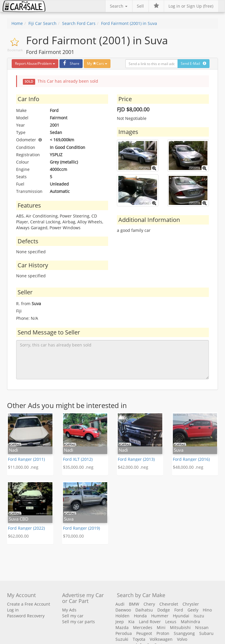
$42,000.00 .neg (133, 467)
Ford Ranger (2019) (81, 528)
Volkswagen (161, 639)
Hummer (160, 616)
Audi (120, 604)
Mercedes (143, 627)
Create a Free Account (29, 604)
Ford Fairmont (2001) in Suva (129, 23)
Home (17, 23)
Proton (163, 633)
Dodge (164, 610)
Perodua (124, 633)
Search (119, 6)
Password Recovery (26, 616)
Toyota (139, 639)
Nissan (202, 627)
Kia (131, 622)
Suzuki (122, 639)
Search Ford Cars (79, 23)
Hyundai (181, 616)
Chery (149, 604)
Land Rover (150, 622)
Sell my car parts (79, 622)
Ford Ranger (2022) (26, 528)
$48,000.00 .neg (188, 467)
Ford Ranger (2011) (26, 459)
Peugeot (144, 633)
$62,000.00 (18, 536)
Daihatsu (144, 610)
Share (70, 63)
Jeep (120, 622)
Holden (122, 616)
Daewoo (123, 610)
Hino (207, 610)
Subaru (206, 633)
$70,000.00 (73, 536)
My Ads (69, 610)
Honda (140, 616)
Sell (140, 6)
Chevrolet (169, 604)
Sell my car (73, 616)
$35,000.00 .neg (78, 467)
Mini (161, 627)
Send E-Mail (194, 63)
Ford (179, 610)
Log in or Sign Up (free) (191, 6)
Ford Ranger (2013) (136, 459)
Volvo (182, 639)
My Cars (97, 63)
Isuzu (199, 616)
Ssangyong (184, 633)
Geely (193, 610)
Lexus (171, 622)
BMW (134, 604)
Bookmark (15, 50)
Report (35, 63)
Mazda (122, 627)
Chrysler (191, 604)
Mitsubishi (180, 627)
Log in (13, 610)
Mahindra (190, 622)
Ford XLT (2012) (78, 459)
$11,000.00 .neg (23, 467)
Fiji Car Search (42, 23)
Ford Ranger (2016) (191, 459)
